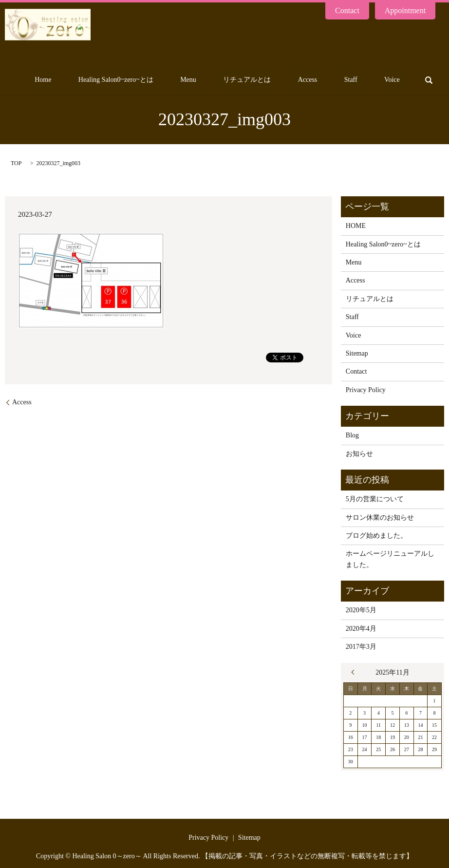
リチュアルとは (284, 80)
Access (334, 80)
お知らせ (359, 454)
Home (112, 80)
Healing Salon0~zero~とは (174, 80)
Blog (352, 435)
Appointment (405, 10)
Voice (397, 80)
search (429, 80)
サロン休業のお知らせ (380, 518)
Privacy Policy (366, 390)
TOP (16, 163)
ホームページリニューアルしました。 (390, 559)
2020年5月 (361, 610)
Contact (347, 10)
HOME (356, 226)
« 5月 (355, 672)
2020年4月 (361, 629)
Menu (236, 80)
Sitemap (357, 353)
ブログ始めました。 (376, 536)
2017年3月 (361, 647)
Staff (366, 80)
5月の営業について (375, 499)
